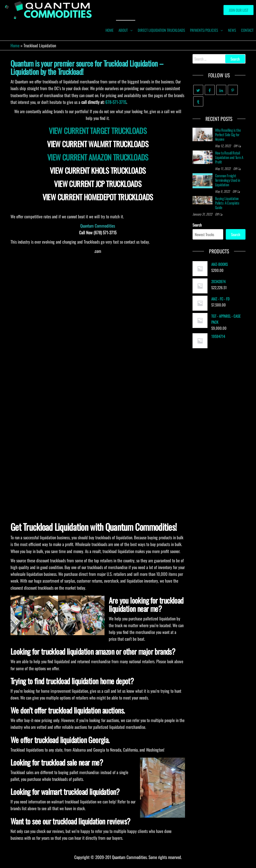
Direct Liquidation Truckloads (161, 30)
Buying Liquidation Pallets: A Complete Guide (227, 203)
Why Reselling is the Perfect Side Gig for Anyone (228, 134)
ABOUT (123, 30)
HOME (109, 30)
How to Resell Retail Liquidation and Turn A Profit (229, 157)
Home (15, 45)
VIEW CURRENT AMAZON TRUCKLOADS (98, 157)
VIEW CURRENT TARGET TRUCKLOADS (98, 131)
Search (197, 225)
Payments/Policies (204, 30)
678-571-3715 (116, 102)
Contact (247, 30)
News (232, 30)
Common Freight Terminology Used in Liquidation (228, 180)
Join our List (238, 10)
